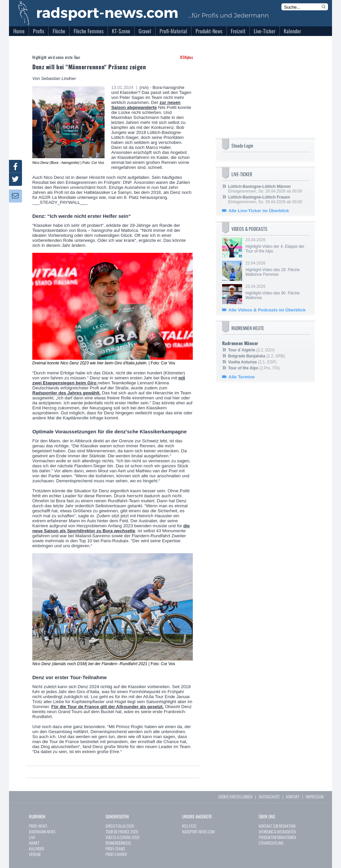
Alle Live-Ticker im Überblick (259, 211)
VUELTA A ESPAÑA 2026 (123, 837)
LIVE (32, 837)
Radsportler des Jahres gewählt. (66, 393)
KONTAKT (293, 797)
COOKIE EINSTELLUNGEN (235, 797)
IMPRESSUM (315, 797)
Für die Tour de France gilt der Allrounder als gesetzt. (108, 707)
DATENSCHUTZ (269, 797)
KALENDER (36, 849)
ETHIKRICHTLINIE (271, 843)
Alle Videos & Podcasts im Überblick (267, 310)
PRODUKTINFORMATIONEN (277, 837)
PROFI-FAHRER (116, 854)
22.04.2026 (277, 269)
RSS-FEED (189, 826)
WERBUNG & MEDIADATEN (277, 832)
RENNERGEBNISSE (118, 843)
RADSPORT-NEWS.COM (198, 832)
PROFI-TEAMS (115, 849)
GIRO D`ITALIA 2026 (120, 826)
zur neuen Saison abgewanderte (146, 105)
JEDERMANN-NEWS (42, 832)
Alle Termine (242, 377)
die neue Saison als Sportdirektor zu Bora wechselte (111, 528)
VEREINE (35, 854)
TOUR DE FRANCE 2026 (122, 832)
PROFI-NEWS (38, 826)
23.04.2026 (277, 245)
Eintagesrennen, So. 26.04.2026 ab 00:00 (265, 189)
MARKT (34, 843)
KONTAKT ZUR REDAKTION (277, 826)
